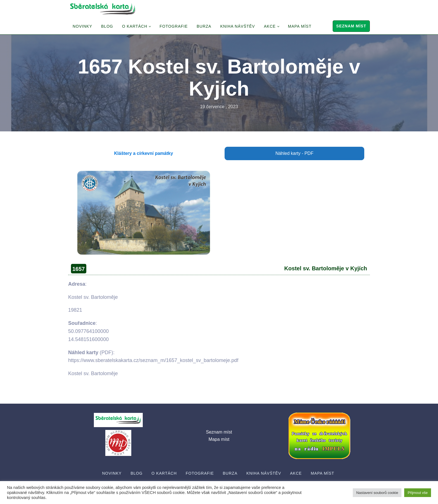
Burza (204, 26)
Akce (270, 26)
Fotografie (174, 26)
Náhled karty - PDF (294, 153)
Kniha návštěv (237, 26)
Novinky (82, 26)
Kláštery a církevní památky (144, 153)
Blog (107, 26)
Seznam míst (351, 26)
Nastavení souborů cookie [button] (377, 493)
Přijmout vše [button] (418, 493)
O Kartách (135, 26)
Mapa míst (300, 26)
